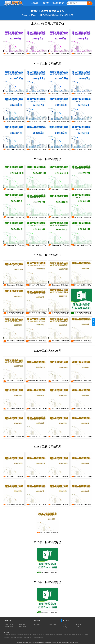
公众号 (65, 624)
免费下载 (79, 624)
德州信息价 (7, 638)
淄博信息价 (27, 635)
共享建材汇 (37, 624)
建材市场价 (22, 624)
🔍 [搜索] (90, 3)
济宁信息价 (59, 635)
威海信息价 (53, 635)
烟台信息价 (40, 635)
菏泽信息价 (27, 638)
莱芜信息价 (79, 635)
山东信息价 (7, 635)
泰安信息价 (66, 635)
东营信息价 (33, 635)
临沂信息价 (85, 635)
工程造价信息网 (52, 624)
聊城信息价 (14, 638)
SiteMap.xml (66, 627)
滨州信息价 (20, 638)
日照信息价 (72, 635)
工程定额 (46, 3)
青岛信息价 (14, 635)
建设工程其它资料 (58, 3)
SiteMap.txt (79, 627)
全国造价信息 (9, 624)
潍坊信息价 (46, 635)
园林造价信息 (9, 627)
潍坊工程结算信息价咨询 (36, 638)
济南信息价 (20, 635)
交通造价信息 (23, 627)
